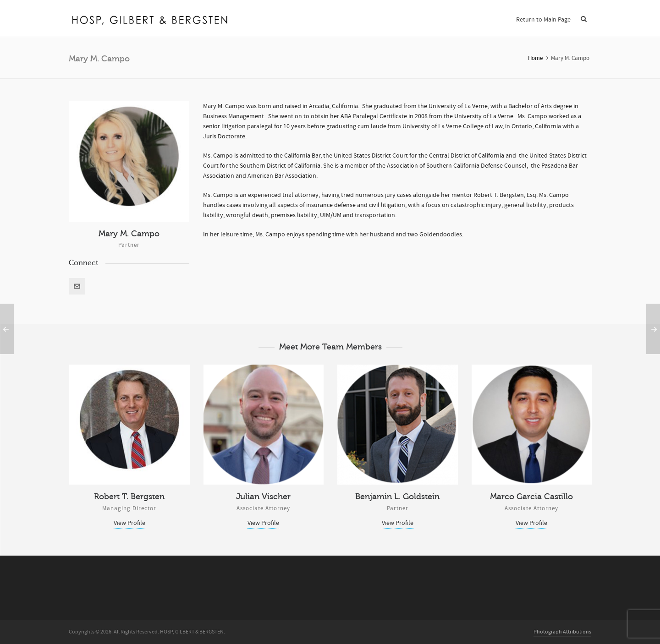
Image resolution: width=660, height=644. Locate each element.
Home (535, 58)
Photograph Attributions (562, 632)
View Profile (129, 523)
